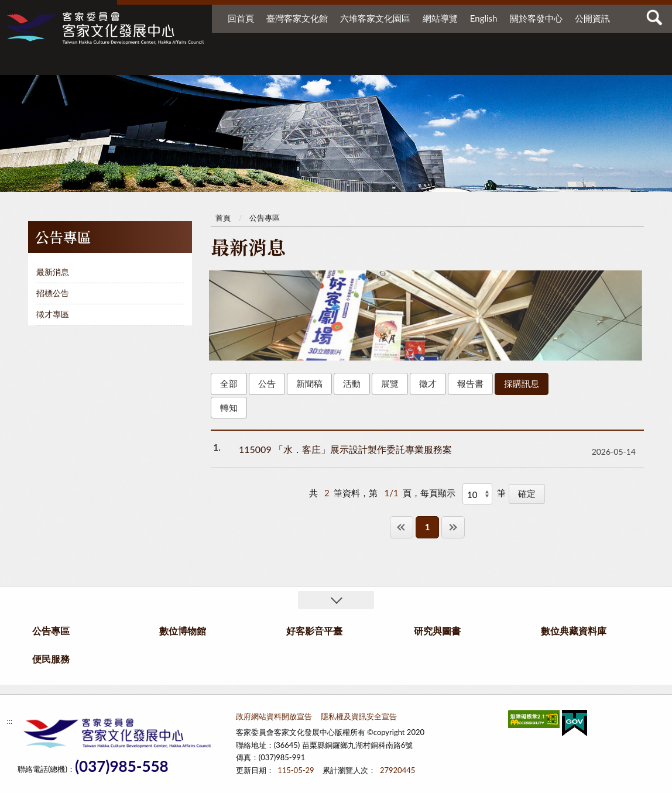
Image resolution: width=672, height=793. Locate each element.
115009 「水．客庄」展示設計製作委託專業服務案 (345, 449)
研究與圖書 (422, 63)
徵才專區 (53, 314)
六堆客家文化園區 (375, 18)
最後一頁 (453, 527)
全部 (229, 383)
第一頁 (402, 527)
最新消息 (53, 272)
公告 (267, 383)
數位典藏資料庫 (509, 63)
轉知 (229, 407)
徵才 (428, 383)
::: (11, 11)
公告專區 (185, 63)
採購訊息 (522, 383)
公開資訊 (592, 18)
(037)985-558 (122, 766)
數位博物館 (268, 63)
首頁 (223, 218)
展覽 (390, 383)
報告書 (470, 383)
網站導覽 (440, 18)
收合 (336, 600)
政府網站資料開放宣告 (274, 716)
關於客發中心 (536, 18)
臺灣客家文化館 (297, 18)
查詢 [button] (654, 18)
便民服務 (580, 63)
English (484, 18)
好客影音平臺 (349, 63)
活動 (352, 383)
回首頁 (241, 18)
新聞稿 (309, 383)
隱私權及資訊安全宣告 (359, 716)
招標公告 (53, 293)
